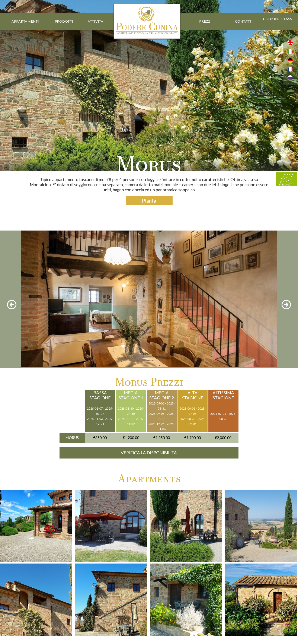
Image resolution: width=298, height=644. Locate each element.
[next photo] (286, 305)
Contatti (244, 21)
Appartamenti (25, 21)
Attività (96, 21)
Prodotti (64, 21)
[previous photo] (12, 305)
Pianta (149, 201)
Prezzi (206, 21)
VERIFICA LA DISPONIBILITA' (149, 453)
